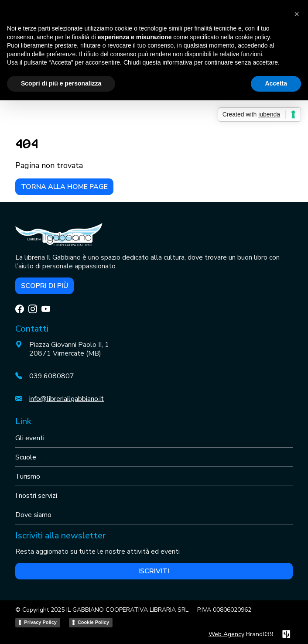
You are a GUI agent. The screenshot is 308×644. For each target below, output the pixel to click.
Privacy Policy (40, 622)
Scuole (26, 457)
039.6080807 (52, 376)
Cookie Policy (93, 622)
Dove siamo (33, 515)
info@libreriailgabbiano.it (67, 399)
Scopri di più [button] (44, 286)
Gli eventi (30, 438)
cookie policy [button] (252, 37)
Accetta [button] (276, 83)
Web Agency (226, 634)
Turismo (28, 476)
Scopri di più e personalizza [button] (61, 83)
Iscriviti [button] (154, 571)
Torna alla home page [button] (64, 187)
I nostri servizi (36, 496)
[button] (297, 14)
